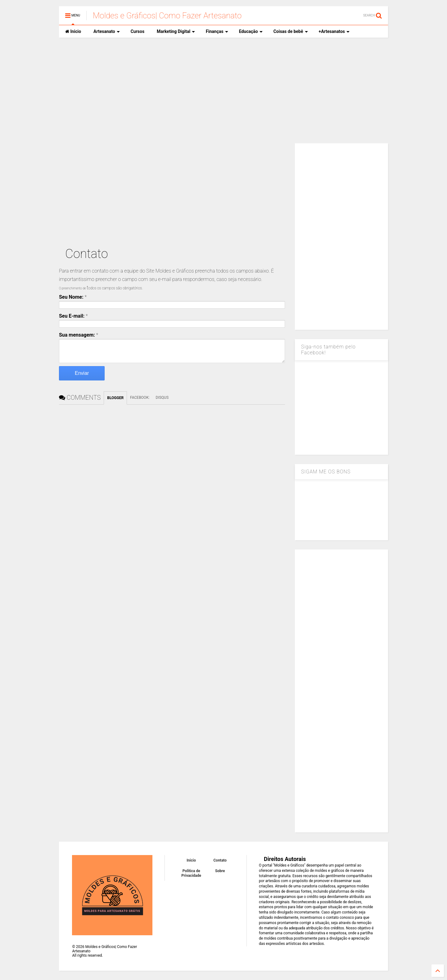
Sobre (220, 871)
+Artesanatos (334, 31)
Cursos (138, 31)
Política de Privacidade (191, 873)
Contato (220, 860)
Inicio (73, 31)
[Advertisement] (223, 90)
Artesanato (107, 31)
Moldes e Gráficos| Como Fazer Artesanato (167, 16)
